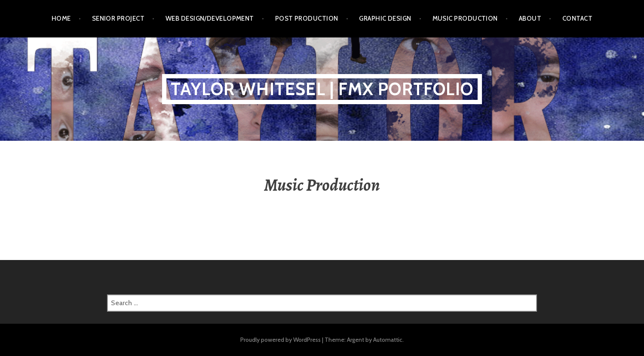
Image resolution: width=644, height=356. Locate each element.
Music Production (465, 19)
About (530, 19)
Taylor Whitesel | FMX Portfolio (322, 89)
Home (61, 19)
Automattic (388, 340)
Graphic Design (385, 19)
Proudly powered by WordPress (281, 340)
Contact (577, 19)
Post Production (307, 19)
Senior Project (118, 19)
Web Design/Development (210, 19)
